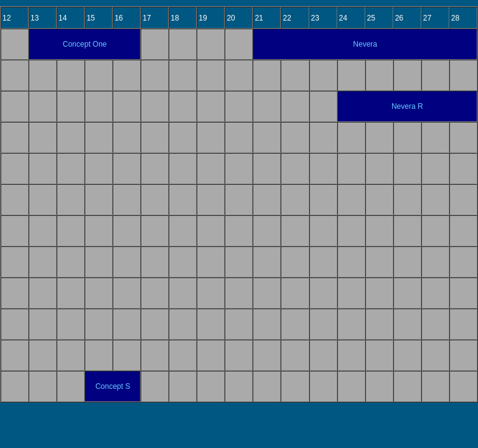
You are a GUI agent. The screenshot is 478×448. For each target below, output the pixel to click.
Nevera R (407, 106)
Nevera (365, 44)
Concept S (113, 386)
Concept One (85, 44)
